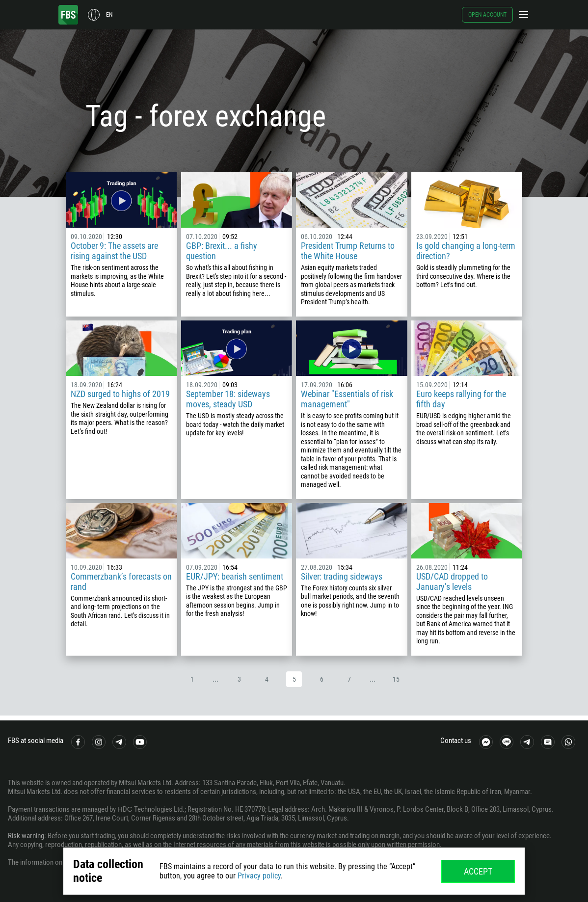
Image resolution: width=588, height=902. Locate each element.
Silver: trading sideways (342, 576)
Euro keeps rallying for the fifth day (461, 399)
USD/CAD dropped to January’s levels (452, 582)
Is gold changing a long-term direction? (466, 251)
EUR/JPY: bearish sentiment (235, 576)
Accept (478, 871)
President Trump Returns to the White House (348, 251)
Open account (487, 15)
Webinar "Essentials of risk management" (347, 399)
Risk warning (26, 836)
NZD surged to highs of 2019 (120, 394)
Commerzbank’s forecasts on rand (121, 582)
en (109, 15)
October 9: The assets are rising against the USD (114, 251)
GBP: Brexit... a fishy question (222, 251)
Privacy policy (259, 876)
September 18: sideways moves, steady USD (228, 399)
